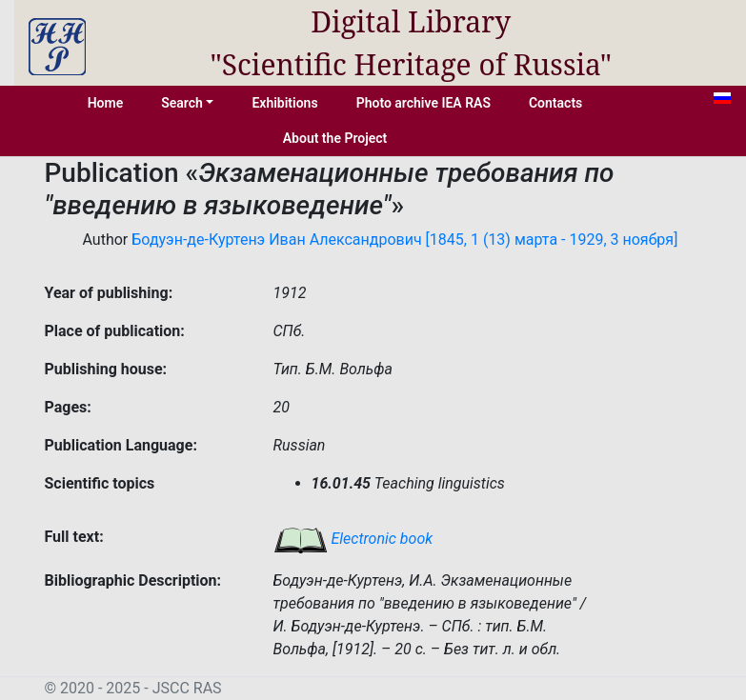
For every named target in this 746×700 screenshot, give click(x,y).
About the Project (335, 138)
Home (106, 103)
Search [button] (182, 103)
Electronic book (353, 539)
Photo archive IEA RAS (423, 103)
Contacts (555, 103)
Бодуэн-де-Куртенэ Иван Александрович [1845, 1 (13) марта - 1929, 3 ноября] (404, 240)
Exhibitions (284, 103)
